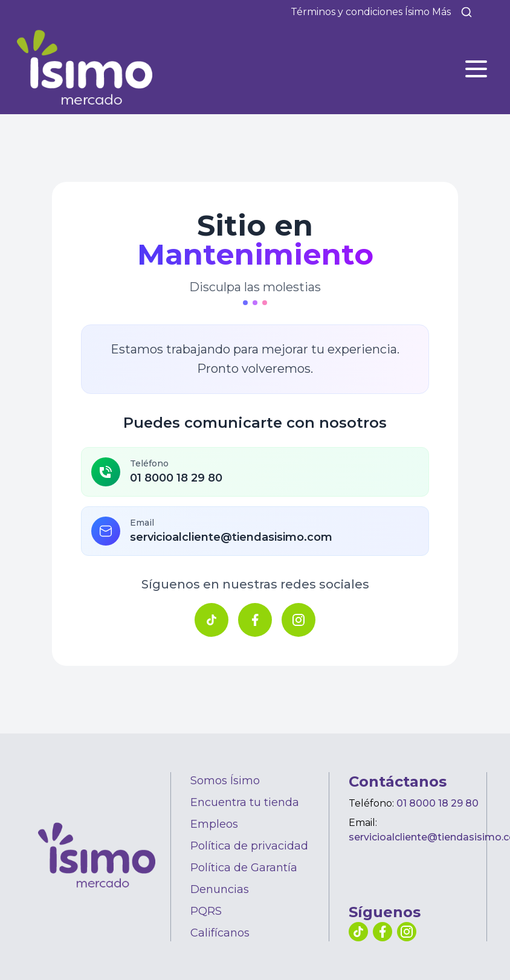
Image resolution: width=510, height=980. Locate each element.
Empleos (214, 824)
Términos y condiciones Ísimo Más (371, 12)
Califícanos (220, 933)
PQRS (206, 911)
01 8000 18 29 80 (437, 803)
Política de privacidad (249, 846)
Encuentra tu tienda (245, 802)
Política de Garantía (244, 868)
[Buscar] (466, 12)
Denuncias (220, 889)
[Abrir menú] (476, 69)
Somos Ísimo (225, 781)
